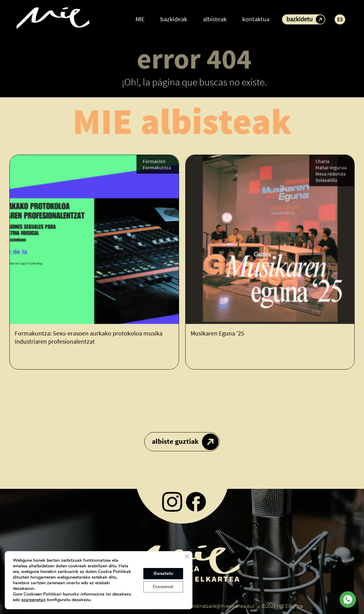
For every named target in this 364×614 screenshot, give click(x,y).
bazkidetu (300, 19)
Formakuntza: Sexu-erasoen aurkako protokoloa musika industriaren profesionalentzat (89, 337)
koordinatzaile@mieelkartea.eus (220, 606)
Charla (322, 161)
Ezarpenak (163, 587)
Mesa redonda (331, 174)
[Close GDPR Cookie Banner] (187, 556)
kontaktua (256, 19)
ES (340, 19)
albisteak (215, 19)
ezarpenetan (33, 600)
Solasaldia (326, 180)
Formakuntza (157, 167)
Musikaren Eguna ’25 (217, 333)
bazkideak (174, 19)
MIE (140, 19)
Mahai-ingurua (331, 167)
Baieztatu (163, 573)
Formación (154, 161)
